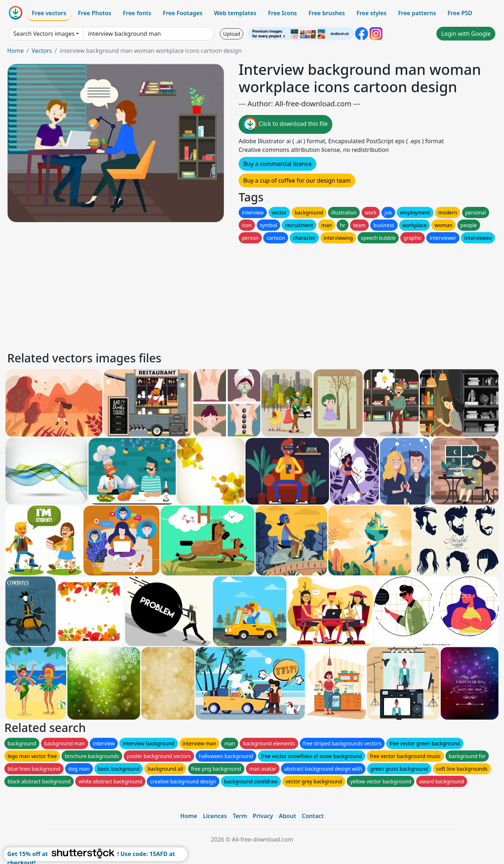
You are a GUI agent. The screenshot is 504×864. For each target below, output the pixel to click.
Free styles (371, 13)
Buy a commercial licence (277, 164)
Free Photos (94, 13)
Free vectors (49, 13)
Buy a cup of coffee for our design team (297, 180)
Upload (232, 34)
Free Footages (183, 13)
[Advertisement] (223, 295)
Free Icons (282, 13)
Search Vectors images (44, 34)
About (287, 816)
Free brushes (327, 13)
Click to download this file (285, 124)
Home (16, 51)
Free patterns (417, 13)
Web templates (235, 13)
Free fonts (137, 13)
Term (240, 816)
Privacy (263, 816)
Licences (215, 816)
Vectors (42, 51)
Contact (313, 816)
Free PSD (460, 13)
